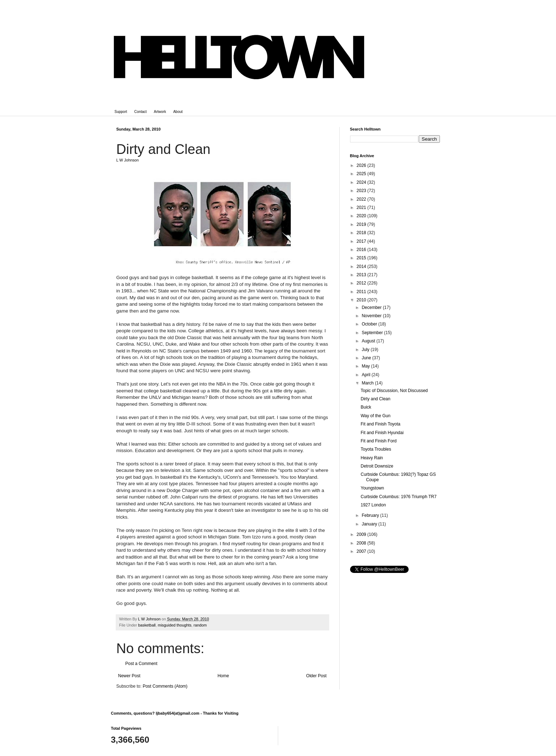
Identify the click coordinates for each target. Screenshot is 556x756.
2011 (362, 292)
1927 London (373, 505)
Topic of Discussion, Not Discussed (394, 391)
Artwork (160, 112)
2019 (362, 224)
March (368, 383)
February (371, 515)
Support (121, 112)
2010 (362, 300)
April (366, 375)
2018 (362, 233)
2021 (362, 208)
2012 (362, 283)
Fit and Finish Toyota (380, 424)
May (366, 366)
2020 (362, 216)
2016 (362, 250)
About (178, 112)
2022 (362, 199)
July (366, 350)
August (369, 341)
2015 (362, 258)
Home (223, 676)
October (370, 324)
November (372, 316)
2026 (362, 165)
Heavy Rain (372, 458)
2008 (362, 543)
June (367, 358)
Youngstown (372, 488)
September (373, 333)
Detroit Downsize (377, 466)
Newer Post (129, 676)
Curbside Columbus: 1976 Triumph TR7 (398, 497)
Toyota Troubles (376, 449)
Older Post (316, 676)
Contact (141, 112)
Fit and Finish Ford (378, 441)
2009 (362, 534)
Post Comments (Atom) (165, 686)
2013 (362, 275)
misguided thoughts (175, 625)
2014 (362, 267)
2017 (362, 241)
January (370, 524)
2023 (362, 191)
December (372, 308)
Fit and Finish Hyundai (382, 433)
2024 (362, 182)
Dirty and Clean (375, 399)
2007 (362, 551)
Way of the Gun (375, 416)
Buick (366, 407)
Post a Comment (141, 664)
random (200, 625)
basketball (147, 625)
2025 (362, 174)
